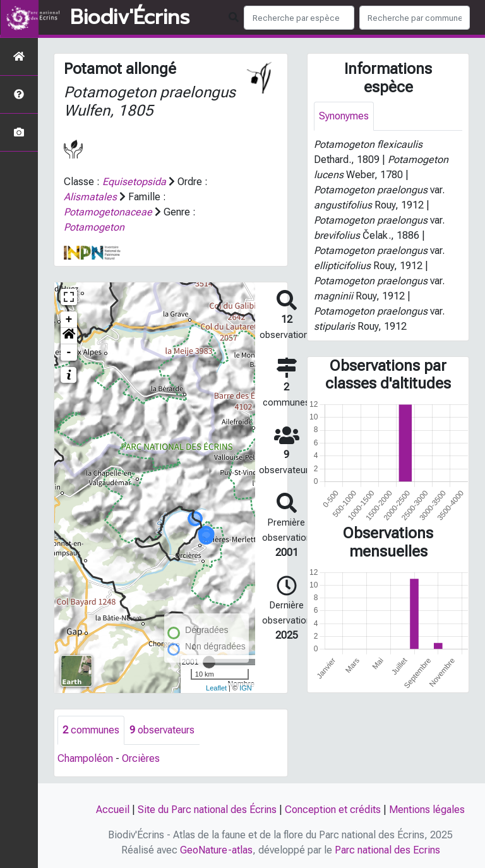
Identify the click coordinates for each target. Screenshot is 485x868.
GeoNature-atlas (216, 850)
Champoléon (85, 758)
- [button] (69, 353)
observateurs (162, 730)
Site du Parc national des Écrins (207, 810)
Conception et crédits (333, 810)
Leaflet (216, 688)
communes (91, 730)
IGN (246, 688)
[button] (69, 336)
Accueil (113, 810)
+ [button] (69, 320)
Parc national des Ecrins (387, 850)
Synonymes (344, 116)
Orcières (141, 758)
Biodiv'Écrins (130, 18)
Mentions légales (427, 810)
